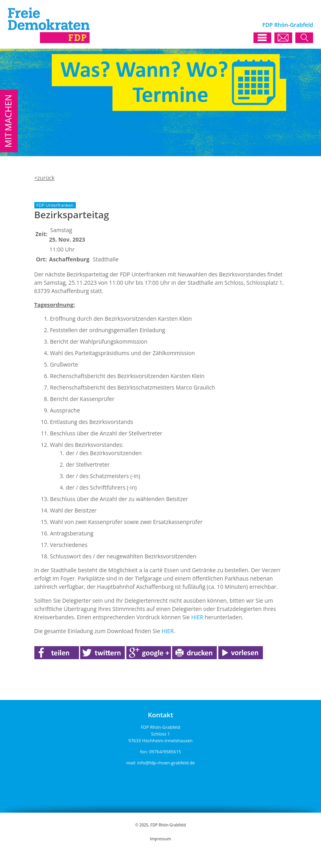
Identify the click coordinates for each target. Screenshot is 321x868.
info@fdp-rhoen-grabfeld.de (166, 763)
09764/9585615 (165, 752)
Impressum (160, 839)
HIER (197, 617)
